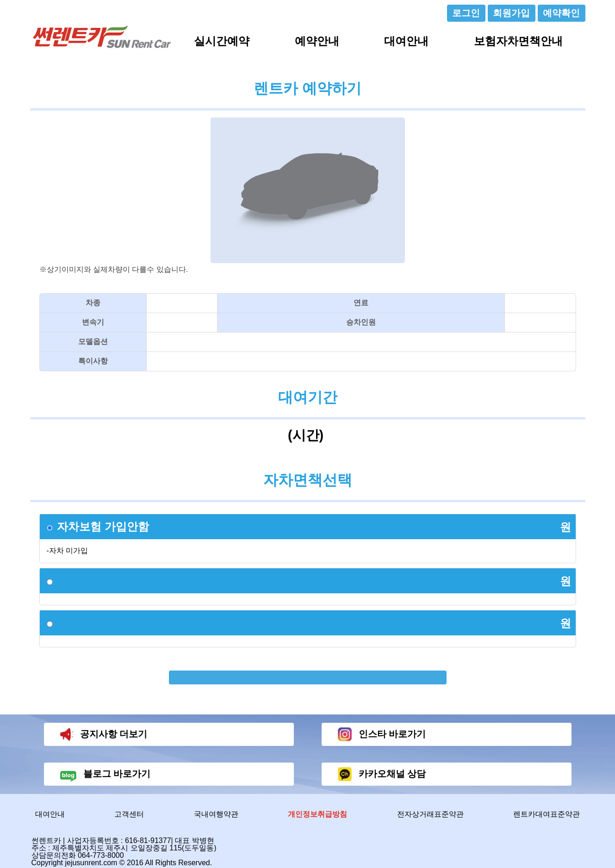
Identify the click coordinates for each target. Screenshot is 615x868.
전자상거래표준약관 (430, 814)
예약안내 (317, 41)
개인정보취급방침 (317, 814)
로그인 (466, 13)
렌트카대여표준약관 (547, 814)
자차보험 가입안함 (103, 526)
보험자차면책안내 (518, 41)
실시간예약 (222, 41)
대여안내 (406, 41)
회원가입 (511, 13)
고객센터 (129, 814)
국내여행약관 (216, 814)
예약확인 (561, 13)
